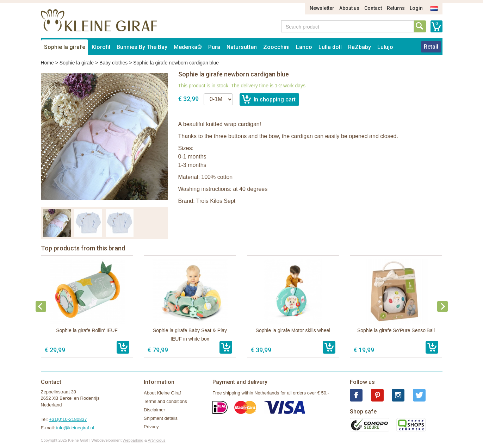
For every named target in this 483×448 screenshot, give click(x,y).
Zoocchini (276, 47)
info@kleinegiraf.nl (75, 428)
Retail (431, 47)
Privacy (151, 427)
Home (47, 63)
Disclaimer (154, 410)
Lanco (304, 47)
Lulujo (385, 47)
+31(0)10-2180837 (68, 419)
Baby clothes (113, 63)
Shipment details (161, 418)
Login (416, 8)
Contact (373, 8)
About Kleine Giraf (162, 393)
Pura (214, 47)
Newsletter (322, 8)
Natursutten (242, 47)
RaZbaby (360, 47)
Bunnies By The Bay (142, 47)
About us (349, 8)
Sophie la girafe (65, 47)
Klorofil (101, 47)
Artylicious (156, 440)
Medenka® (188, 47)
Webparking (133, 440)
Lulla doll (330, 47)
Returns (396, 8)
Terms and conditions (165, 401)
